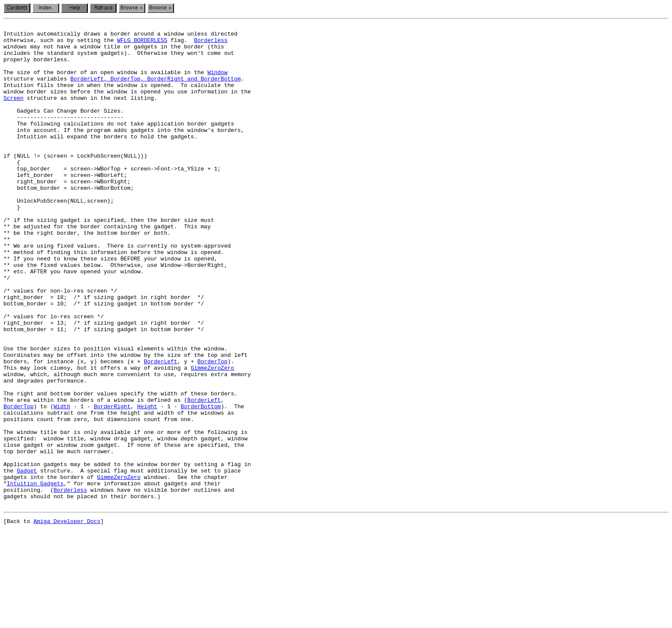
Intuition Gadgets (35, 576)
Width (62, 483)
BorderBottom (201, 483)
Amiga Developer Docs (67, 619)
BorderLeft (161, 429)
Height (147, 483)
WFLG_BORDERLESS (142, 44)
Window (217, 82)
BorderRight (112, 483)
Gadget (27, 560)
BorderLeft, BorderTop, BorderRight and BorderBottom (156, 90)
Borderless (211, 44)
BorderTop (212, 429)
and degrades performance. (45, 452)
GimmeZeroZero (212, 437)
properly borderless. (37, 67)
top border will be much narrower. (58, 537)
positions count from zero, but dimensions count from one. (99, 499)
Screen (13, 113)
